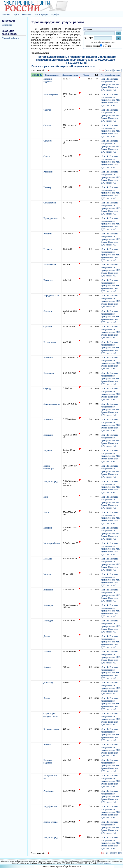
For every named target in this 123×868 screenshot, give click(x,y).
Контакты (7, 25)
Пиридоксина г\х (52, 296)
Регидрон (48, 249)
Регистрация (42, 14)
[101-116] (117, 70)
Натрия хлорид (51, 481)
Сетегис (48, 156)
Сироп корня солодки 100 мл (51, 715)
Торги (16, 14)
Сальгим (48, 125)
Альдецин (48, 605)
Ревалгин (48, 234)
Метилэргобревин (52, 543)
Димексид (48, 683)
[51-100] (109, 70)
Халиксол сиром (51, 729)
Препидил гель (51, 218)
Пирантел (48, 280)
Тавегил (48, 110)
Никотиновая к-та (52, 404)
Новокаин (48, 358)
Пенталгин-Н (50, 265)
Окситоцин (49, 373)
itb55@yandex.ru (104, 863)
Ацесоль (48, 667)
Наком (47, 512)
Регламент (27, 14)
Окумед (47, 388)
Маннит (48, 652)
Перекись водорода (48, 80)
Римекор (48, 187)
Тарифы (55, 14)
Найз (46, 497)
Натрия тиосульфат (49, 467)
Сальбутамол (50, 203)
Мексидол (48, 621)
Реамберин (49, 791)
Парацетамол (50, 342)
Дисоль (47, 636)
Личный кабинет (10, 38)
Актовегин (49, 590)
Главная (6, 14)
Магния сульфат (51, 94)
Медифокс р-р (50, 806)
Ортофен (48, 311)
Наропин (48, 450)
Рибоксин (48, 172)
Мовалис (48, 559)
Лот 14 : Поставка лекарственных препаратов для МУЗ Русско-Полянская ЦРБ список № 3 (111, 84)
